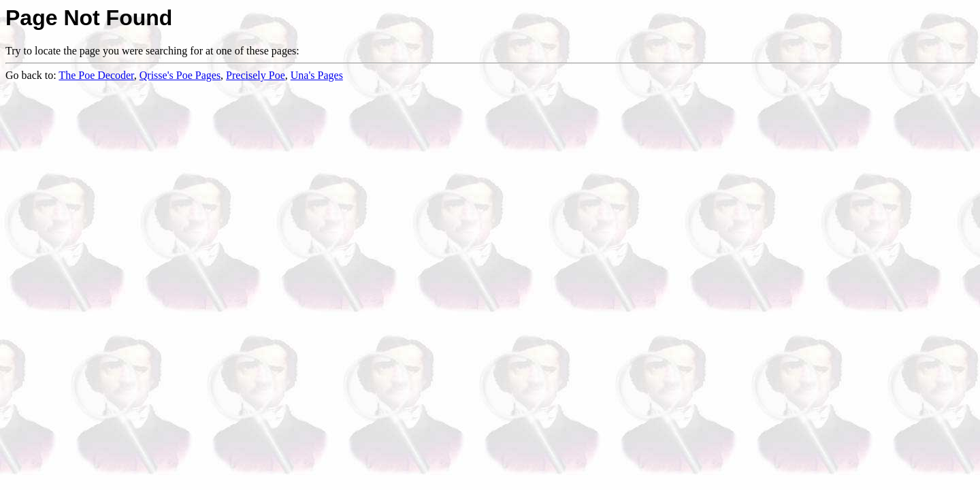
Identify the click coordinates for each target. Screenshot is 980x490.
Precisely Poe (256, 75)
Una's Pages (317, 75)
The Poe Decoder (96, 75)
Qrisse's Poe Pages (180, 75)
